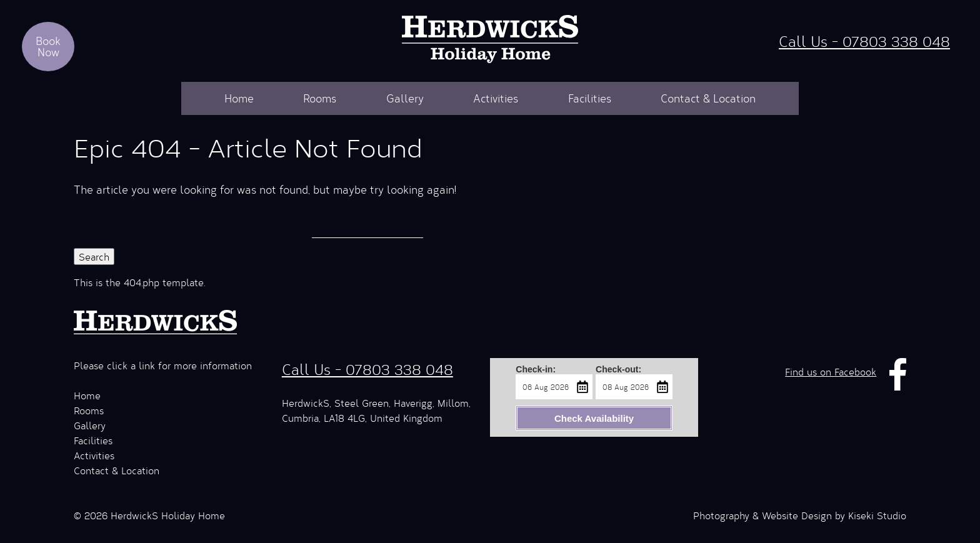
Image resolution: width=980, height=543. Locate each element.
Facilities (590, 98)
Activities (496, 98)
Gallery (405, 98)
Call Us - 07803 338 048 (864, 41)
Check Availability (594, 418)
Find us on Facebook (831, 371)
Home (239, 98)
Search (94, 257)
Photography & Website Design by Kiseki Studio (800, 515)
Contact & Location (708, 98)
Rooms (320, 98)
